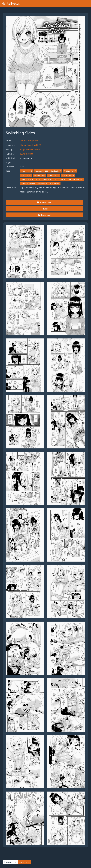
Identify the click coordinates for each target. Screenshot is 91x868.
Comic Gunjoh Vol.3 (31, 145)
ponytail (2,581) (27, 179)
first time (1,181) (70, 171)
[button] (88, 3)
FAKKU (27, 154)
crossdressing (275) (42, 171)
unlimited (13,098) (28, 183)
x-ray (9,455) (55, 183)
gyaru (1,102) (26, 175)
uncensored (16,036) (75, 179)
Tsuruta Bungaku (29, 140)
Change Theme (24, 862)
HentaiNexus (11, 3)
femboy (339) (56, 171)
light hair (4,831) (68, 175)
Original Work (30, 149)
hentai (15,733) (53, 175)
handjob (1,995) (40, 175)
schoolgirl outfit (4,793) (44, 179)
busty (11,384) (27, 171)
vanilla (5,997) (43, 183)
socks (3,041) (60, 179)
